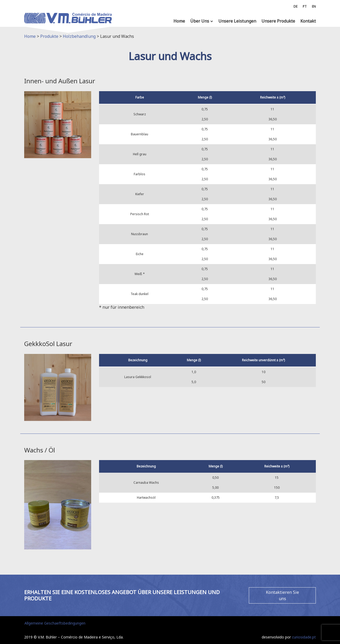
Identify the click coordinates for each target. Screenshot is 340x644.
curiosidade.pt (304, 637)
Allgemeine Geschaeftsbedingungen (55, 623)
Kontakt (308, 21)
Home (179, 21)
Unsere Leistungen (237, 21)
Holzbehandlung (79, 36)
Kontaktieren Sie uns (282, 595)
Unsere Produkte (278, 21)
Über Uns (200, 21)
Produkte (49, 36)
